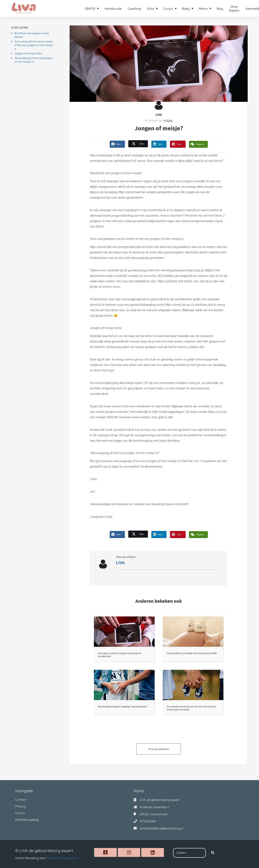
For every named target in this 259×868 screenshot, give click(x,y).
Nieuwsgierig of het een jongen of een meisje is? (33, 60)
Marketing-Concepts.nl (63, 858)
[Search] (213, 853)
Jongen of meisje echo (28, 53)
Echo (170, 120)
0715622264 (148, 821)
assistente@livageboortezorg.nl (161, 828)
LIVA (159, 115)
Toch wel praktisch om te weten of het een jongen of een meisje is (33, 45)
